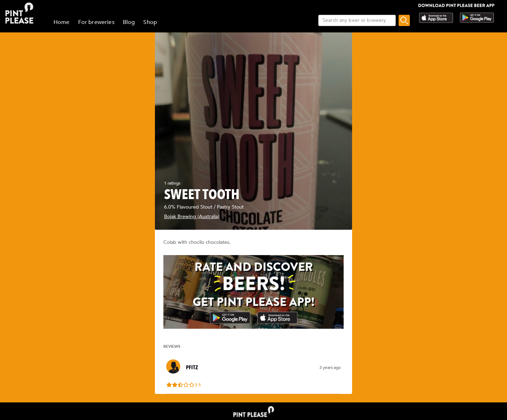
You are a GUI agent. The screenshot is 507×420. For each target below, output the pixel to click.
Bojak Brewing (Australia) (192, 217)
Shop (150, 22)
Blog (129, 22)
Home (62, 22)
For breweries (96, 22)
